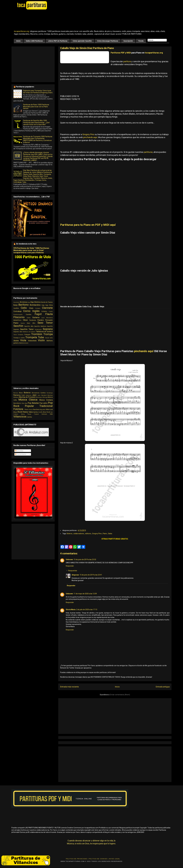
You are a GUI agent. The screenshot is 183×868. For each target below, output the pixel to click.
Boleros (70, 534)
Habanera (28, 395)
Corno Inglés (31, 311)
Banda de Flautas (47, 302)
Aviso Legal (115, 859)
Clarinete (47, 308)
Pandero (41, 320)
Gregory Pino (88, 134)
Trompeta (31, 337)
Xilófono (50, 341)
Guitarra (36, 317)
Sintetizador (38, 329)
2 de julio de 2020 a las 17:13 (87, 610)
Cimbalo (38, 308)
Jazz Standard (42, 395)
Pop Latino (44, 403)
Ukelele (16, 341)
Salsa (110, 534)
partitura (127, 61)
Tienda (141, 41)
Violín (41, 340)
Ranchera (36, 409)
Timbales (20, 335)
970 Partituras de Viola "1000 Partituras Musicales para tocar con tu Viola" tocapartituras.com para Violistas (31, 250)
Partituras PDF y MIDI (121, 53)
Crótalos (44, 311)
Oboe (25, 320)
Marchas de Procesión (27, 397)
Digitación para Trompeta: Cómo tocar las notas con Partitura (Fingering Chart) (38, 92)
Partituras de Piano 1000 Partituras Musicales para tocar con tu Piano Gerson (36, 107)
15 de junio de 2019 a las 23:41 (91, 575)
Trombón (37, 334)
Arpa (29, 302)
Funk (23, 395)
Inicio (18, 41)
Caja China (49, 305)
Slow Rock (46, 412)
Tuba (41, 337)
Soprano (48, 329)
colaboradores (79, 534)
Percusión (49, 320)
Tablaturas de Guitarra (44, 332)
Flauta (49, 314)
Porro (26, 409)
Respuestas (73, 571)
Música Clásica (28, 400)
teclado (26, 343)
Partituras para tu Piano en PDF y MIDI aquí (88, 225)
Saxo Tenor (45, 323)
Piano (105, 534)
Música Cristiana (46, 400)
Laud (43, 318)
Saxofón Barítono (40, 326)
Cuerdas (29, 314)
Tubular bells (49, 338)
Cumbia (43, 393)
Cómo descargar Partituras (108, 41)
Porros (31, 410)
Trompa (48, 334)
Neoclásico (17, 403)
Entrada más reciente (69, 687)
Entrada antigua (163, 687)
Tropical (36, 414)
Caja (43, 305)
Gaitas (29, 318)
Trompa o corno (19, 338)
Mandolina (49, 318)
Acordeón (16, 302)
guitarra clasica (19, 343)
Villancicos (20, 417)
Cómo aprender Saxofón (82, 41)
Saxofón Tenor (27, 329)
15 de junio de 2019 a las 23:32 (85, 559)
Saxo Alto (31, 323)
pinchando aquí (90, 137)
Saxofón (18, 326)
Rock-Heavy (23, 412)
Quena (23, 323)
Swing (23, 414)
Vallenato (44, 414)
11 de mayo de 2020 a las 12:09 (85, 594)
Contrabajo (18, 311)
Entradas (19, 451)
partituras (148, 152)
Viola (23, 340)
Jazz (34, 395)
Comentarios (21, 454)
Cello (24, 308)
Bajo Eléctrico (36, 302)
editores (88, 534)
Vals (51, 414)
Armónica (23, 302)
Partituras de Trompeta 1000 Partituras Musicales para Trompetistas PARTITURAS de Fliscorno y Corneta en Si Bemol (38, 139)
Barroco (16, 393)
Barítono (24, 305)
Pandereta (33, 320)
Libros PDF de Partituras (58, 41)
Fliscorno (19, 317)
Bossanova (36, 393)
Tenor (15, 335)
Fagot (38, 314)
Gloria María (71, 610)
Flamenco (17, 395)
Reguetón (43, 410)
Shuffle (40, 412)
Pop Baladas (33, 403)
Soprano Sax (18, 332)
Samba (36, 412)
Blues (21, 393)
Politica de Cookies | (99, 859)
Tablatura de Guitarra (29, 332)
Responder (70, 566)
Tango (29, 414)
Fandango (50, 393)
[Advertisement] (72, 20)
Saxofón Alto (29, 326)
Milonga (45, 397)
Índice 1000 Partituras (34, 41)
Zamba (30, 417)
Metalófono (17, 320)
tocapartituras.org (21, 31)
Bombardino (35, 305)
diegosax (75, 575)
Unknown (69, 559)
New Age (25, 403)
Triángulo (27, 335)
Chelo (31, 308)
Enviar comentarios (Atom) (120, 695)
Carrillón (16, 308)
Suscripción (128, 41)
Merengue (39, 397)
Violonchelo (32, 341)
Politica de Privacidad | (77, 859)
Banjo (16, 305)
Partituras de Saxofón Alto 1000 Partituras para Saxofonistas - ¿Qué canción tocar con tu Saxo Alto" (36, 123)
